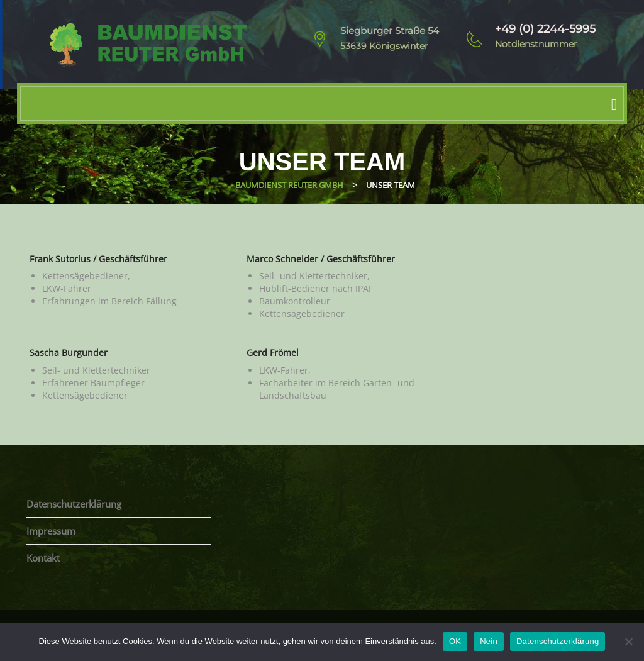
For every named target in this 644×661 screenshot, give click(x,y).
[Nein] (628, 642)
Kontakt (43, 558)
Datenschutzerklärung (74, 504)
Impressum (51, 531)
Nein (489, 641)
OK (455, 641)
